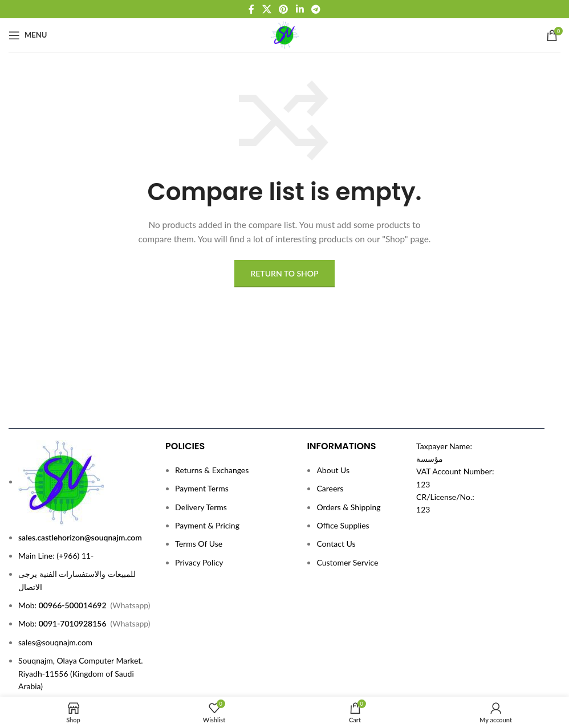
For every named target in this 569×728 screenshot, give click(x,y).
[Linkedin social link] (300, 9)
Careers (330, 488)
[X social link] (267, 9)
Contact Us (336, 544)
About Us (333, 470)
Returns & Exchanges (212, 470)
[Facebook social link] (251, 9)
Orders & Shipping (348, 507)
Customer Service (347, 562)
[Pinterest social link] (284, 9)
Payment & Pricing (207, 525)
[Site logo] (285, 34)
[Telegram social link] (316, 9)
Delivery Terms (201, 507)
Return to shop (284, 273)
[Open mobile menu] (28, 35)
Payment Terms (202, 488)
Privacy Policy (199, 562)
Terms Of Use (199, 544)
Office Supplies (343, 525)
